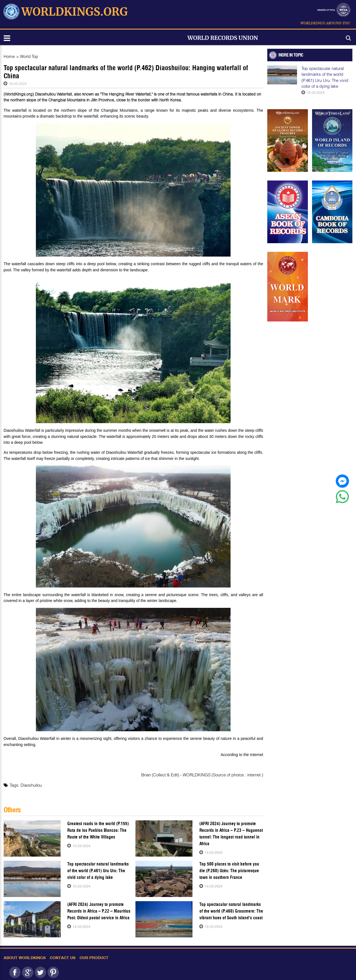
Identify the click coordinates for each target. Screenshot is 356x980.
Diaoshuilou (31, 785)
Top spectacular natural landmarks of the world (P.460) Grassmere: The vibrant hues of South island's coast (231, 911)
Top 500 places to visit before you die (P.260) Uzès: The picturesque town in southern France (229, 871)
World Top (29, 56)
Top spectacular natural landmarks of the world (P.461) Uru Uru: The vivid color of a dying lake (98, 871)
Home (9, 56)
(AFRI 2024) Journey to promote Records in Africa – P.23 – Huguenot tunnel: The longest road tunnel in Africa (231, 834)
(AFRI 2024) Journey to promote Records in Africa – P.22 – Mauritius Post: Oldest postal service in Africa (99, 911)
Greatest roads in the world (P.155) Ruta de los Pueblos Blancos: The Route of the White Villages (98, 830)
